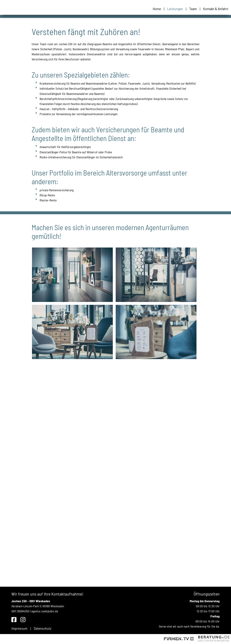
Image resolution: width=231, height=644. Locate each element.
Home (157, 9)
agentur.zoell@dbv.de (45, 611)
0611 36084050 (20, 611)
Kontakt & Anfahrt (216, 9)
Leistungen (175, 9)
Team (193, 9)
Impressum (19, 628)
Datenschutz (43, 628)
